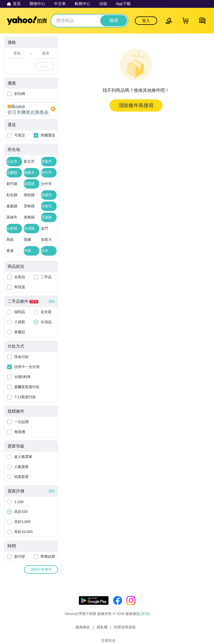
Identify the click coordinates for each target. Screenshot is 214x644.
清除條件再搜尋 (136, 105)
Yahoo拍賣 (27, 21)
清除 (52, 301)
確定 (45, 66)
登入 (146, 21)
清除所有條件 (41, 569)
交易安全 (140, 629)
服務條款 (74, 629)
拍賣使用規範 (116, 629)
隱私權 (93, 629)
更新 (145, 619)
